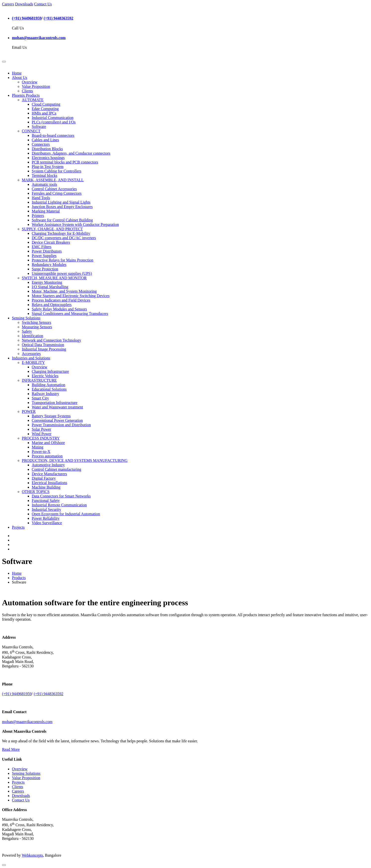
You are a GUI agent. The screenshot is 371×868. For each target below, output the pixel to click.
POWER (29, 411)
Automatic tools (44, 184)
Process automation (47, 456)
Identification (32, 336)
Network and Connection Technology (52, 340)
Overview (30, 82)
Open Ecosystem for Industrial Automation (66, 514)
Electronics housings (48, 158)
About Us (20, 78)
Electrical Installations (50, 483)
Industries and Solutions (31, 358)
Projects (18, 527)
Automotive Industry (48, 465)
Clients (27, 91)
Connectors (41, 144)
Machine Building (46, 487)
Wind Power (42, 434)
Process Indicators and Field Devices (61, 300)
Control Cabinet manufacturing (56, 469)
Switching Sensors (37, 322)
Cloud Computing (46, 104)
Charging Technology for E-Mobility (61, 233)
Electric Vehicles (45, 376)
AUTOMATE (33, 100)
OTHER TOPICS (36, 492)
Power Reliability (46, 518)
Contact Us (43, 4)
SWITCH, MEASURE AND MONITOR (54, 278)
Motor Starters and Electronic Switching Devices (71, 296)
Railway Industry (45, 394)
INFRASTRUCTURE (39, 380)
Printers (38, 216)
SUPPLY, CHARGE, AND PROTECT (52, 229)
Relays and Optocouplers (52, 305)
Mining (38, 447)
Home (17, 73)
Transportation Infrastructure (55, 403)
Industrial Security (46, 509)
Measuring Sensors (37, 327)
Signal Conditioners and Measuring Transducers (70, 314)
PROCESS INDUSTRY (41, 438)
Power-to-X (41, 452)
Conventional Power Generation (57, 420)
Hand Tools (41, 198)
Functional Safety (46, 501)
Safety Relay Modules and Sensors (59, 309)
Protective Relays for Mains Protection (63, 260)
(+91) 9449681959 (27, 18)
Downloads (24, 4)
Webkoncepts (32, 855)
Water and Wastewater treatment (57, 407)
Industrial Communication (53, 118)
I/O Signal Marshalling (50, 287)
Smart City (40, 398)
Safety (27, 331)
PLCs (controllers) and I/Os (54, 122)
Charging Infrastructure (50, 371)
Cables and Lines (45, 140)
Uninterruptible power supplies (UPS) (62, 273)
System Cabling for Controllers (56, 171)
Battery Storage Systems (51, 416)
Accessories (31, 354)
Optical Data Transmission (43, 345)
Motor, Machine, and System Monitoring (64, 291)
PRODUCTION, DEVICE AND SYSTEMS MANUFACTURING (75, 460)
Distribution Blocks (47, 149)
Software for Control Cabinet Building (62, 220)
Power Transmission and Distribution (61, 425)
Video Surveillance (47, 523)
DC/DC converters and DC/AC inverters (64, 238)
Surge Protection (45, 269)
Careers (8, 4)
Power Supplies (44, 256)
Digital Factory (44, 478)
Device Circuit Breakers (51, 242)
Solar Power (41, 429)
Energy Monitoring (47, 282)
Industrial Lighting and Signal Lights (61, 202)
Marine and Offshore (48, 443)
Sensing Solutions (26, 318)
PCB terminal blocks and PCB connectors (65, 162)
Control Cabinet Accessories (54, 189)
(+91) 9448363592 (58, 18)
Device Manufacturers (49, 474)
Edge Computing (45, 109)
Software (39, 127)
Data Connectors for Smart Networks (61, 496)
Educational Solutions (49, 389)
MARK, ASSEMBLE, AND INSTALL (53, 180)
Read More (11, 749)
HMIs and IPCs (44, 113)
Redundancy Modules (49, 265)
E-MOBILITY (33, 363)
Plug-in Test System (48, 167)
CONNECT (31, 131)
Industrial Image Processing (44, 349)
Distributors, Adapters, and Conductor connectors (71, 153)
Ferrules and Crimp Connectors (57, 193)
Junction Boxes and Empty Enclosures (62, 207)
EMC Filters (42, 247)
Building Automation (49, 385)
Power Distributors (47, 251)
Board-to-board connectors (53, 135)
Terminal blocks (44, 176)
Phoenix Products (26, 95)
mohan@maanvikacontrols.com (39, 38)
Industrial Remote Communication (59, 505)
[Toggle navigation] (4, 62)
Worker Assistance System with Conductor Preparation (75, 224)
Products (19, 578)
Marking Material (46, 211)
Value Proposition (36, 86)
